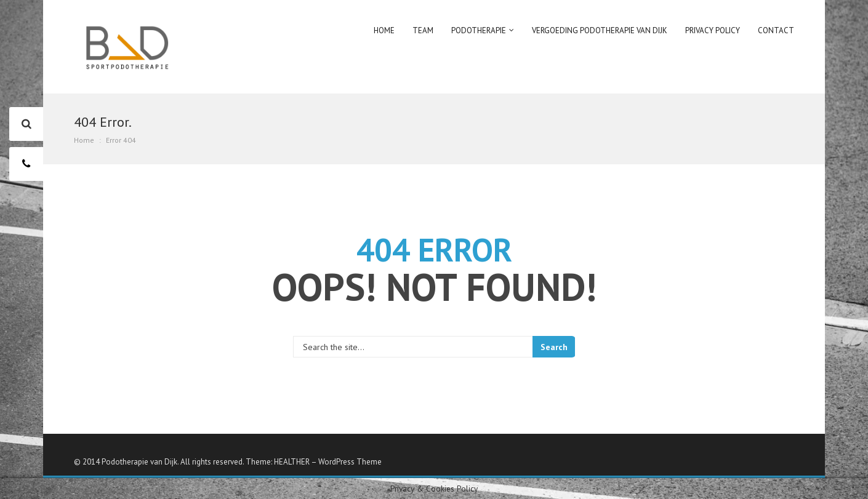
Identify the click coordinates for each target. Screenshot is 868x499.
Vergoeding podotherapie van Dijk (600, 30)
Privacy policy (713, 30)
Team (423, 30)
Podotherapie (479, 30)
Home (384, 30)
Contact (776, 30)
